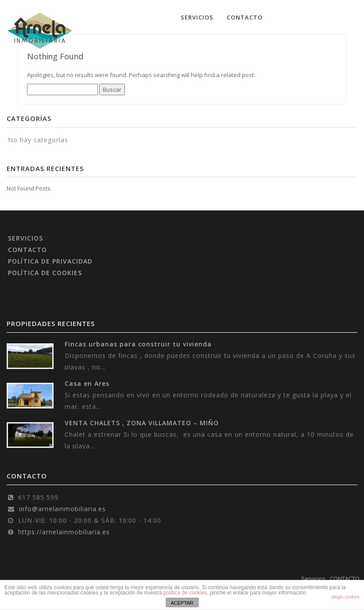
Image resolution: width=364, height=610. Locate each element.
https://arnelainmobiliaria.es (64, 532)
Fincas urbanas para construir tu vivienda (138, 344)
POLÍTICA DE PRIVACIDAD (50, 261)
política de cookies (185, 593)
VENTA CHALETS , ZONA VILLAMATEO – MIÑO (142, 423)
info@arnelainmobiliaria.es (62, 509)
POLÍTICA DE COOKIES (45, 273)
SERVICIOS (25, 238)
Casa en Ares (87, 383)
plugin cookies (346, 597)
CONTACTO (245, 17)
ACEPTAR (182, 603)
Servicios (197, 17)
